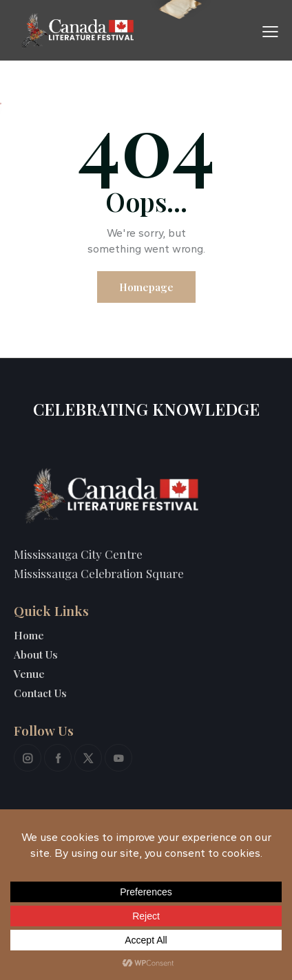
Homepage (146, 287)
